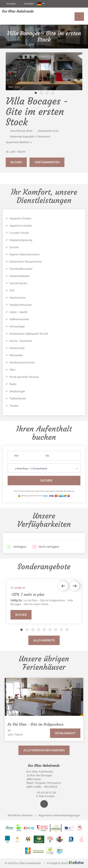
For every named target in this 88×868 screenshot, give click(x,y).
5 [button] (44, 630)
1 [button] (36, 93)
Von (16, 456)
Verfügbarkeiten (47, 162)
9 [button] (67, 630)
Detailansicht (65, 733)
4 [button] (53, 93)
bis (48, 456)
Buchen (16, 162)
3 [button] (47, 93)
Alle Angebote (44, 641)
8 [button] (61, 630)
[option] (44, 71)
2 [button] (41, 93)
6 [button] (50, 630)
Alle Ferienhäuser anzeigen (44, 750)
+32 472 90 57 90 (44, 793)
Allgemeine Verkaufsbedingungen (59, 815)
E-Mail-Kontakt (43, 796)
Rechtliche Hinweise (20, 815)
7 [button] (56, 630)
